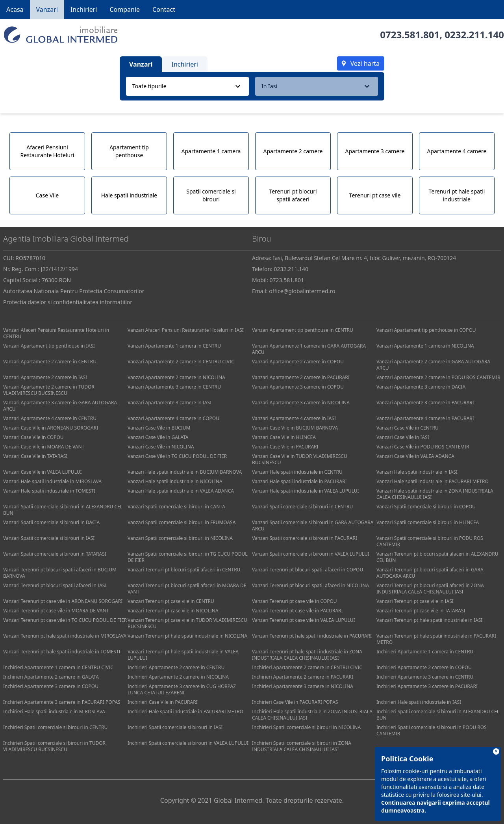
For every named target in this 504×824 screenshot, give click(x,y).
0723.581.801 (410, 34)
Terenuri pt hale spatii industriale (457, 195)
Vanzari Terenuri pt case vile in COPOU (295, 601)
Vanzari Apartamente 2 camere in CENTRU (50, 362)
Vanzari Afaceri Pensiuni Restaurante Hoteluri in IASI (186, 330)
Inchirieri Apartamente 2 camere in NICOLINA (178, 677)
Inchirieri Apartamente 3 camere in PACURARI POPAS (62, 702)
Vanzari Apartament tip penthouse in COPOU (426, 330)
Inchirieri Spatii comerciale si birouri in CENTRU (55, 727)
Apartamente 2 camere (293, 151)
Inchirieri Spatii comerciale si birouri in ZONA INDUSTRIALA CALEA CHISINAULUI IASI (302, 746)
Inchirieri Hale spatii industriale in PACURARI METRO (185, 711)
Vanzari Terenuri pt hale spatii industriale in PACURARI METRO (436, 639)
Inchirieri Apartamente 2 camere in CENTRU (176, 667)
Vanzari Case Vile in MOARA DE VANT (44, 447)
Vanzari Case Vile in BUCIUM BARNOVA (295, 428)
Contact (164, 9)
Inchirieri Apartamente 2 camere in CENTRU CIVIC (307, 667)
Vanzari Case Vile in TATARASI (35, 456)
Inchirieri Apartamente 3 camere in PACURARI (427, 686)
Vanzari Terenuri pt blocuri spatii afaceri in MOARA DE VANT (187, 589)
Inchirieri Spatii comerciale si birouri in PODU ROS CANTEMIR (432, 730)
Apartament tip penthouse (129, 151)
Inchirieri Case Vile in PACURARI (163, 702)
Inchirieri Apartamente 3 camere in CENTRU (425, 677)
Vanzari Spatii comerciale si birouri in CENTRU (302, 507)
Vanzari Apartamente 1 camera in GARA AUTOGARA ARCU (309, 349)
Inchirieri (84, 9)
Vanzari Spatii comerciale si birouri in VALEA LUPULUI (311, 554)
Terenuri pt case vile (375, 195)
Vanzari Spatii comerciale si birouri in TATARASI (55, 554)
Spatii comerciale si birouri (211, 195)
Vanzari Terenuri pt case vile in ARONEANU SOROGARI (63, 601)
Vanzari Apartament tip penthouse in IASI (49, 346)
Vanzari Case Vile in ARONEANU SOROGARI (51, 428)
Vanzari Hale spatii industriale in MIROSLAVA (52, 481)
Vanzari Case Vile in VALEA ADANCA (415, 456)
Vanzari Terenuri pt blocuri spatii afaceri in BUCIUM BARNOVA (60, 573)
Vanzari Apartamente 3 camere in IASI (170, 403)
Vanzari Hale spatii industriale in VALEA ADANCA (181, 491)
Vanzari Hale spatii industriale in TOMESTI (49, 491)
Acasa (15, 9)
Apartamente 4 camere (457, 151)
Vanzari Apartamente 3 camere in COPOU (298, 387)
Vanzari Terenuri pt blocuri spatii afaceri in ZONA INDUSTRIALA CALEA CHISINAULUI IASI (430, 589)
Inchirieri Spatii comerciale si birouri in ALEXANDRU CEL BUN (438, 715)
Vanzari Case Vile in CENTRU (408, 428)
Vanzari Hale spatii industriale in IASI (417, 472)
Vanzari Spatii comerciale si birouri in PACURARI (305, 538)
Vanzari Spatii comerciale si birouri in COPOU (426, 507)
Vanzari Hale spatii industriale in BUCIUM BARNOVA (185, 472)
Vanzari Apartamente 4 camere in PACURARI (425, 418)
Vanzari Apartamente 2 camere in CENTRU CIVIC (181, 362)
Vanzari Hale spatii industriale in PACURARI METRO (433, 481)
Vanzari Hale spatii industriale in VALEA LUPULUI (306, 491)
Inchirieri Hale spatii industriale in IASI (419, 702)
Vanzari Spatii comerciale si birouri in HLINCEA (428, 522)
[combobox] (187, 86)
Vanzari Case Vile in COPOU (33, 437)
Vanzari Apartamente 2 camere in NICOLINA (176, 377)
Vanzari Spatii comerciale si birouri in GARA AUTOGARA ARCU (313, 525)
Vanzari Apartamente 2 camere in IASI (45, 377)
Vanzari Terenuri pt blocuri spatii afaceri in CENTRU (184, 570)
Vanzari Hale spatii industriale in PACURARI (299, 481)
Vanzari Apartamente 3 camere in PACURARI (425, 403)
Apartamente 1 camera (211, 151)
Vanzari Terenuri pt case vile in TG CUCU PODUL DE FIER (65, 620)
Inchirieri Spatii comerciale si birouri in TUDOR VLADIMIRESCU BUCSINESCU (54, 746)
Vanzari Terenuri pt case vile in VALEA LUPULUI (304, 620)
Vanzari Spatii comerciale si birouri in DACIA (51, 522)
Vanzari (47, 9)
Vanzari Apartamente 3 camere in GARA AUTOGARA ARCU (60, 406)
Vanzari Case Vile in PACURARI (285, 447)
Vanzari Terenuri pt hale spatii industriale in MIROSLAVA (65, 636)
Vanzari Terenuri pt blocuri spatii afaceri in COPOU (308, 570)
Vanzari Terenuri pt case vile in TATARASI (421, 611)
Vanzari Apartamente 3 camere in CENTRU (174, 387)
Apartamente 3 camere (375, 151)
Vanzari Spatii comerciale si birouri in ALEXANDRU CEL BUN (63, 510)
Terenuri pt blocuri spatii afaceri (293, 195)
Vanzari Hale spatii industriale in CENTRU (297, 472)
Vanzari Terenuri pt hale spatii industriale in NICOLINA (187, 636)
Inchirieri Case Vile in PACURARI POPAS (295, 702)
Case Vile (47, 195)
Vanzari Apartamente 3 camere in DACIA (421, 387)
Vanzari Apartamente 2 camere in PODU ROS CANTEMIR (438, 377)
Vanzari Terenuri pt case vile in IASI (415, 601)
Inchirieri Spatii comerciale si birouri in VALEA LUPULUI (188, 743)
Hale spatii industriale (129, 195)
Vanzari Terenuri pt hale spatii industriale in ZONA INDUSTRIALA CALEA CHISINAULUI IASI (307, 655)
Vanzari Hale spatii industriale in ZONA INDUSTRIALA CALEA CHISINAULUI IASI (435, 494)
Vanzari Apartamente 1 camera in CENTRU (174, 346)
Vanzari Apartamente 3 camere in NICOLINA (301, 403)
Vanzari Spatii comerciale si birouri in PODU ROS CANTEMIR (430, 541)
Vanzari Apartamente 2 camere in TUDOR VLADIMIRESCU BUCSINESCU (49, 390)
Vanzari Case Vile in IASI (403, 437)
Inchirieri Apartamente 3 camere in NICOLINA (303, 686)
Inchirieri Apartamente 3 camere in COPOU (51, 686)
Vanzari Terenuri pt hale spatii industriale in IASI (429, 620)
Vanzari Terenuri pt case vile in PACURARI (297, 611)
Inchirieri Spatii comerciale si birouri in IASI (175, 727)
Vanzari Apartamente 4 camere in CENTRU (50, 418)
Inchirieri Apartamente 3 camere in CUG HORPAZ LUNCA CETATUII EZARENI (182, 689)
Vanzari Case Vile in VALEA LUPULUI (43, 472)
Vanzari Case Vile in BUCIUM (159, 428)
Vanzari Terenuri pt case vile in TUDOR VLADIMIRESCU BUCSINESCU (187, 623)
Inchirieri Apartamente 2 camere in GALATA (51, 677)
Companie (125, 9)
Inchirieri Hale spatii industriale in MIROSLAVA (54, 711)
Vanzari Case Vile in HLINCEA (284, 437)
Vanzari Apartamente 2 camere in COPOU (298, 362)
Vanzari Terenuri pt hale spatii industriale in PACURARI (312, 636)
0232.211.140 (474, 34)
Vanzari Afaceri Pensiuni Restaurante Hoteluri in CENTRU (56, 333)
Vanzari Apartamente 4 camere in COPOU (173, 418)
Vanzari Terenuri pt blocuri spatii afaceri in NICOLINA (310, 585)
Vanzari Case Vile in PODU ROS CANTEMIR (423, 447)
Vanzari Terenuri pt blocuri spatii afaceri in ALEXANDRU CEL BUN (437, 557)
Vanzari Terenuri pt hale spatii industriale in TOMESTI (62, 652)
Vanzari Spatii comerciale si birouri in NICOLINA (180, 538)
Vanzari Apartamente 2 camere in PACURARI (301, 377)
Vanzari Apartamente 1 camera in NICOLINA (425, 346)
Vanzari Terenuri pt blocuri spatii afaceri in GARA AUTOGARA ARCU (430, 573)
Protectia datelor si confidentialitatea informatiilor (68, 302)
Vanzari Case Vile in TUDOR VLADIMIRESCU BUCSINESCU (300, 459)
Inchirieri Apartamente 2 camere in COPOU (424, 667)
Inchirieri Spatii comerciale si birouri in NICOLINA (306, 727)
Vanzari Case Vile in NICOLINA (161, 447)
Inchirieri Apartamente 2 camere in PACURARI (303, 677)
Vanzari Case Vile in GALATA (158, 437)
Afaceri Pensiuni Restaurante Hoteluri (47, 151)
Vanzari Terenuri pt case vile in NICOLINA (173, 611)
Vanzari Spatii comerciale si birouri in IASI (49, 538)
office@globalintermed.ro (302, 291)
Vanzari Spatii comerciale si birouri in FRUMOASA (182, 522)
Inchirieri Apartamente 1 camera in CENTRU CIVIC (58, 667)
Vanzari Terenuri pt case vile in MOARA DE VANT (56, 611)
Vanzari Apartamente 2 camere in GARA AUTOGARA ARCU (433, 365)
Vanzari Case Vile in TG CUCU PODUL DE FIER (177, 456)
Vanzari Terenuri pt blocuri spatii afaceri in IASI (55, 585)
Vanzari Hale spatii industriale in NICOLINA (175, 481)
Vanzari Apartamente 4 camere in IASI (294, 418)
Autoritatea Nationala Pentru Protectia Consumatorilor (74, 291)
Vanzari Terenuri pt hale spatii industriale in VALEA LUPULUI (183, 655)
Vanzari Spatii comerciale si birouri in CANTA (176, 507)
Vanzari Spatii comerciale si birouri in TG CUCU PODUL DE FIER (188, 557)
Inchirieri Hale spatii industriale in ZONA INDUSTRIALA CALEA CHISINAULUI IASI (312, 715)
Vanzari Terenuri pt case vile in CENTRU (171, 601)
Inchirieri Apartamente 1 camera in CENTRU (425, 652)
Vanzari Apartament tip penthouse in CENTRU (303, 330)
